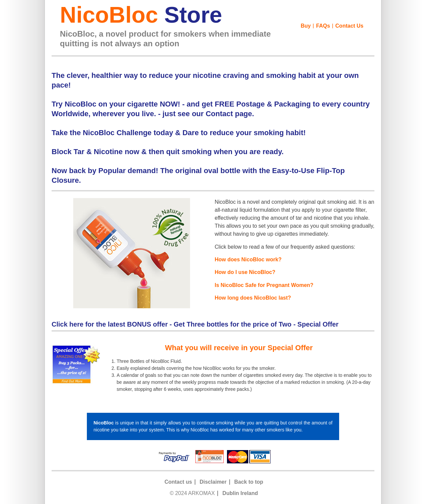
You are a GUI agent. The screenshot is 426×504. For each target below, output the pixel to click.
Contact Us (349, 26)
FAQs (323, 26)
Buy (306, 26)
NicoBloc (141, 15)
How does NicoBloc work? (248, 259)
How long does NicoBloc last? (253, 298)
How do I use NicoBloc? (245, 272)
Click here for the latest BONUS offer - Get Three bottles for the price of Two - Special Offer (195, 324)
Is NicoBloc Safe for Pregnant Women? (264, 285)
